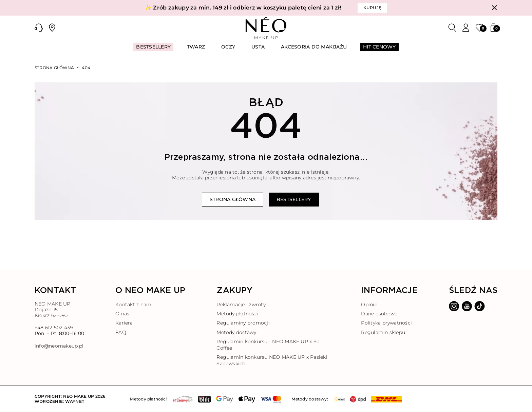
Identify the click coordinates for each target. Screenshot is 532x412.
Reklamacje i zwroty (241, 305)
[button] (39, 28)
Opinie (369, 305)
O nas (122, 314)
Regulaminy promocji (243, 323)
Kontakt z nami (134, 305)
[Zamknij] (494, 8)
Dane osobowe (379, 314)
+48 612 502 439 (54, 328)
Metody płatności (237, 314)
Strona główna (54, 68)
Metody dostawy (236, 332)
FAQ (121, 332)
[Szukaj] (452, 28)
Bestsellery (294, 199)
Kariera (124, 323)
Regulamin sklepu (383, 332)
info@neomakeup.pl (59, 346)
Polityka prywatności (386, 323)
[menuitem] (153, 50)
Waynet (75, 401)
